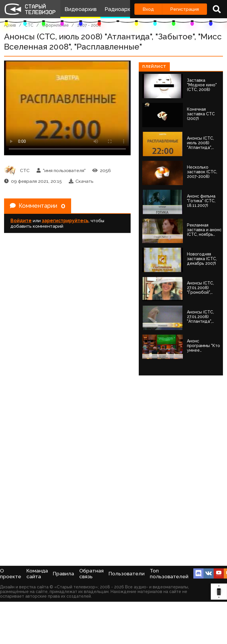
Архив (10, 25)
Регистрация (184, 9)
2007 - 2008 (89, 25)
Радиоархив (120, 9)
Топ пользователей (169, 574)
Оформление (55, 25)
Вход (148, 9)
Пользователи (127, 574)
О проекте (11, 574)
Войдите (21, 221)
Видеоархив (81, 9)
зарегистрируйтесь (65, 221)
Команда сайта (37, 574)
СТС (29, 25)
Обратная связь (91, 574)
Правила (63, 574)
